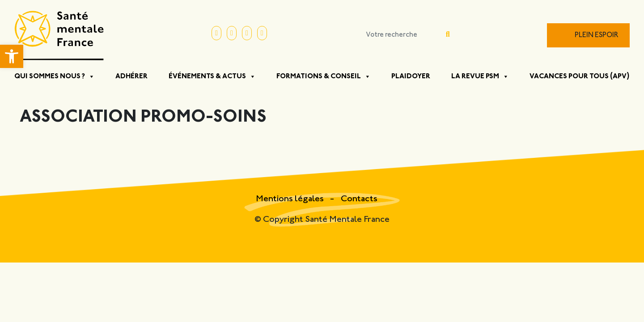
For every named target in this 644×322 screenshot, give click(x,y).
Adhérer (131, 76)
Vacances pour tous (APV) (580, 76)
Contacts (359, 199)
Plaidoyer (411, 76)
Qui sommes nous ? (55, 76)
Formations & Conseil (324, 76)
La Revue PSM (480, 76)
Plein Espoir (597, 36)
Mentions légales (291, 199)
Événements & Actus (212, 76)
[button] (12, 56)
